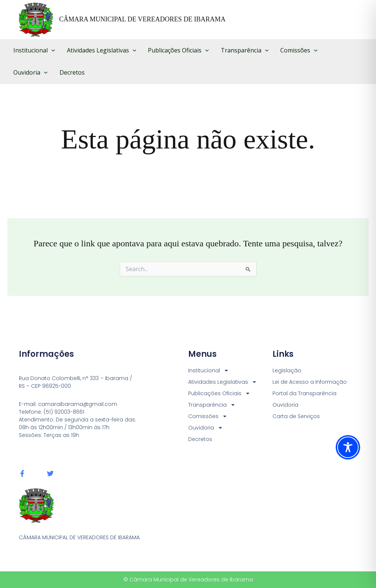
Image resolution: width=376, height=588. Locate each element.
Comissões (299, 50)
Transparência (245, 50)
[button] (51, 50)
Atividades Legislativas (102, 50)
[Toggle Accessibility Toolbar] (348, 447)
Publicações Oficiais (178, 50)
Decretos (72, 72)
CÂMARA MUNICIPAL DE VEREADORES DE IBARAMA (142, 19)
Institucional (34, 50)
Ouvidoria (31, 72)
